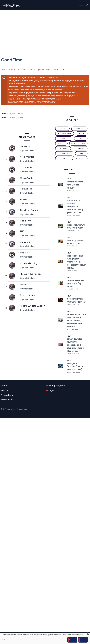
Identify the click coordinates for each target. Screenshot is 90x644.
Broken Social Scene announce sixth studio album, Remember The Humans (77, 320)
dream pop (79, 129)
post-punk (61, 143)
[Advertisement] (20, 32)
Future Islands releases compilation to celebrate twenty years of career (75, 206)
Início (4, 69)
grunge (82, 134)
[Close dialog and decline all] (88, 634)
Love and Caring (29, 263)
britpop (62, 129)
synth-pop (80, 158)
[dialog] (45, 638)
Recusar (72, 640)
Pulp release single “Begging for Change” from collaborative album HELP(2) (77, 262)
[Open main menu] (81, 5)
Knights (24, 253)
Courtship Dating (29, 210)
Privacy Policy (7, 395)
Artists (12, 69)
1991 (22, 231)
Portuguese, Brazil (56, 386)
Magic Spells (27, 178)
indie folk (64, 138)
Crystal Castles (26, 69)
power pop (80, 148)
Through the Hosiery (31, 274)
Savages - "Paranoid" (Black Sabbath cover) (75, 367)
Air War (24, 199)
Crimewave (26, 167)
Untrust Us (25, 146)
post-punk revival (78, 143)
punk (81, 153)
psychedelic (64, 153)
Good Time (26, 221)
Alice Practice (27, 157)
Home (4, 386)
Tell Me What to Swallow (33, 306)
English (51, 390)
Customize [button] (5, 640)
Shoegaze (63, 158)
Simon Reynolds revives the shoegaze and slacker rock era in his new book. (76, 345)
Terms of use (7, 400)
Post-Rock (63, 148)
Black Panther (27, 295)
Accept (83, 640)
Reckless (25, 285)
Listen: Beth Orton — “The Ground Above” (76, 185)
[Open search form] (87, 5)
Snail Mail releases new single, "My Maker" (76, 283)
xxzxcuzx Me (26, 189)
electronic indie (65, 134)
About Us (5, 390)
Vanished (25, 242)
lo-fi (81, 138)
